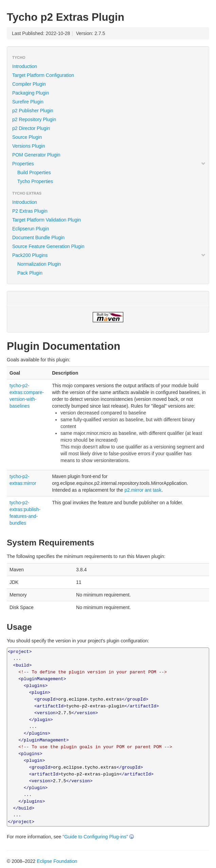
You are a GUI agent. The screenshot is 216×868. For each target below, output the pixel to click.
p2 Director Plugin (31, 128)
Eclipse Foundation (57, 861)
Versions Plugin (29, 146)
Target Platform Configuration (43, 75)
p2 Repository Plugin (34, 119)
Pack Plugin (30, 273)
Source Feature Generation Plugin (48, 246)
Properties (109, 164)
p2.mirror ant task (143, 490)
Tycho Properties (35, 181)
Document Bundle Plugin (38, 238)
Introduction (25, 66)
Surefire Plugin (28, 102)
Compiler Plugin (29, 84)
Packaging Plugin (31, 93)
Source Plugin (27, 137)
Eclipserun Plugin (31, 229)
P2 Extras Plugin (30, 211)
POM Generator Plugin (36, 155)
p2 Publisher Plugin (33, 111)
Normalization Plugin (39, 264)
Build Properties (34, 173)
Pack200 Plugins (109, 255)
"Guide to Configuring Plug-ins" (95, 837)
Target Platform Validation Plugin (47, 220)
